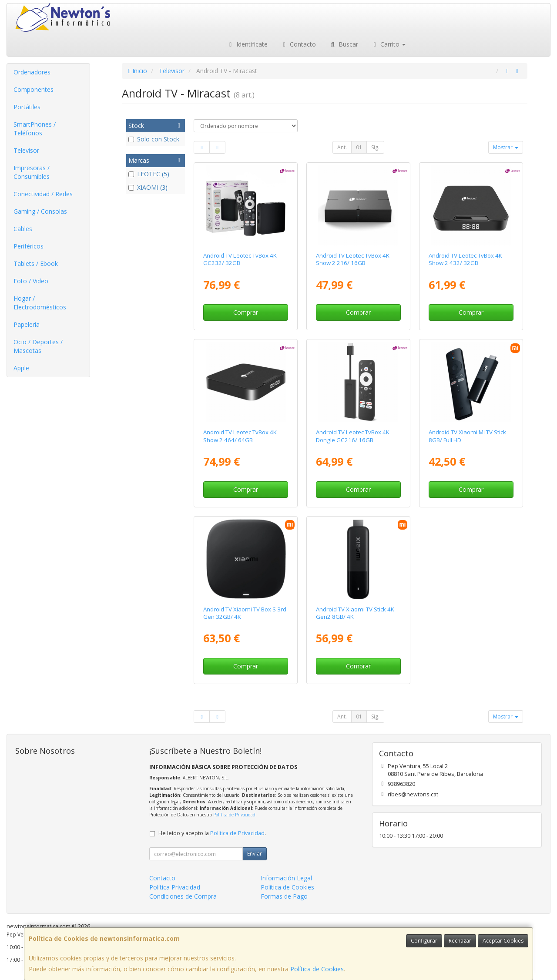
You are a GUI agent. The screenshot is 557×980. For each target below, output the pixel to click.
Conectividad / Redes (43, 194)
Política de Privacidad (234, 815)
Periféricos (29, 246)
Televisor (26, 150)
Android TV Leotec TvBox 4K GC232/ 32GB (240, 259)
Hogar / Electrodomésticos (40, 303)
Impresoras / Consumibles (32, 172)
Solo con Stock (154, 139)
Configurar (424, 941)
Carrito (389, 44)
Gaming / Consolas (40, 211)
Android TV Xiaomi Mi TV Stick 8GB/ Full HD (467, 436)
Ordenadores (32, 72)
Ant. (342, 147)
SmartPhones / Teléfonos (35, 129)
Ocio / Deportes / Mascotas (38, 346)
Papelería (27, 324)
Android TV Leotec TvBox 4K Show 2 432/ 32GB (465, 259)
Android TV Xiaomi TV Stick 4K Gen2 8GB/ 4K (355, 613)
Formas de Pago (284, 896)
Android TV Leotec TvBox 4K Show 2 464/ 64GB (240, 436)
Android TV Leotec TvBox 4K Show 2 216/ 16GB (353, 259)
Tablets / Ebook (36, 263)
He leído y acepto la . (212, 833)
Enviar (255, 854)
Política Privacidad (175, 887)
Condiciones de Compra (183, 896)
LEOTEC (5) (149, 174)
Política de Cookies (317, 969)
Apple (21, 368)
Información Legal (286, 878)
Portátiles (27, 107)
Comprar (246, 312)
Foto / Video (31, 281)
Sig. (375, 147)
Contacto (299, 44)
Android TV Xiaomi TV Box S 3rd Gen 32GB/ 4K (245, 613)
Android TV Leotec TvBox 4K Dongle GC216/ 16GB (353, 436)
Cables (23, 229)
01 (359, 147)
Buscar (344, 44)
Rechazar (460, 941)
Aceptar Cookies (503, 941)
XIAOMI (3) (148, 187)
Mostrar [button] (506, 147)
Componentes (34, 89)
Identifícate (247, 44)
